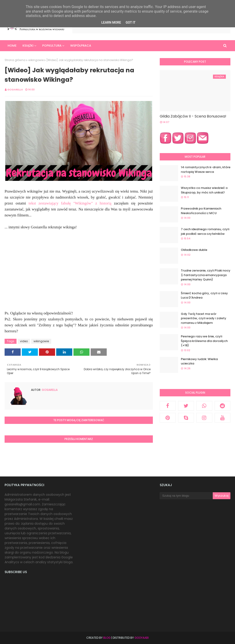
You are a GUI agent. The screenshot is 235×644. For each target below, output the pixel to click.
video (24, 341)
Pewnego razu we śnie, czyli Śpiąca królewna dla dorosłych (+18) (204, 341)
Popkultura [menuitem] (52, 46)
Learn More (111, 22)
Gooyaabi (142, 638)
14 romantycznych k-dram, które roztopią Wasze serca (206, 169)
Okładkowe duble (194, 250)
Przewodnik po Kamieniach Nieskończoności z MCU (201, 211)
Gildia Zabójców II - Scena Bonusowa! (193, 116)
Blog (107, 638)
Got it (130, 22)
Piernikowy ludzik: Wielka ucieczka (199, 361)
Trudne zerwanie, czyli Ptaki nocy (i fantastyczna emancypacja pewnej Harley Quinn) (206, 275)
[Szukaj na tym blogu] (186, 496)
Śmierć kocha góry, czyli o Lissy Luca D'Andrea (204, 295)
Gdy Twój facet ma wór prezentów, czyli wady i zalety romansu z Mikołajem (204, 318)
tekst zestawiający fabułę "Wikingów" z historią (70, 203)
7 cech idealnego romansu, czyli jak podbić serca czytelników (205, 231)
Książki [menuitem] (28, 46)
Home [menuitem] (12, 46)
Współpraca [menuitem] (81, 46)
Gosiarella (15, 90)
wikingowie (36, 60)
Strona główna (15, 60)
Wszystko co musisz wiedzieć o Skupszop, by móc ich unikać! (204, 190)
